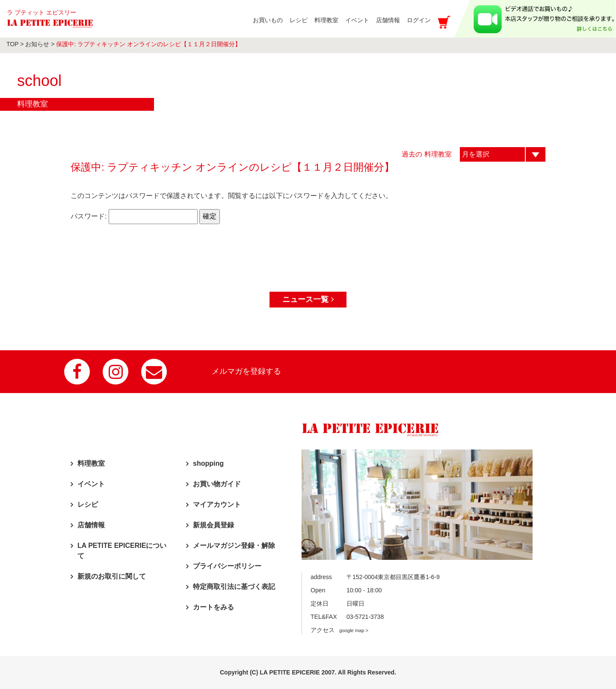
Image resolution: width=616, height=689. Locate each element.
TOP (12, 44)
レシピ (88, 504)
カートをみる (213, 607)
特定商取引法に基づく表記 (234, 587)
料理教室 (91, 463)
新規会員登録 (213, 525)
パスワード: (134, 217)
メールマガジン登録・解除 (234, 546)
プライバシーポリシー (227, 566)
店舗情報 (91, 525)
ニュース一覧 (308, 299)
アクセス (339, 630)
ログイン (419, 20)
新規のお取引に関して (112, 576)
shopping (208, 463)
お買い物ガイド (217, 484)
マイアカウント (217, 504)
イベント (91, 484)
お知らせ (37, 44)
